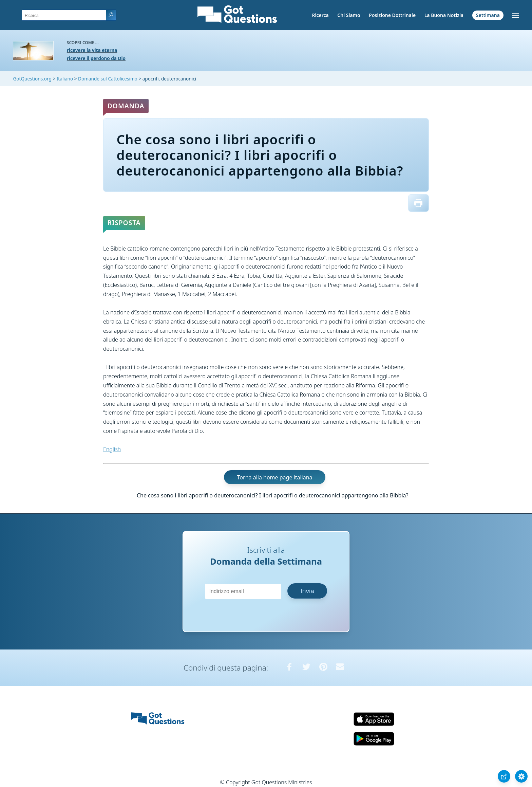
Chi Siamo (349, 15)
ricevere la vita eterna (92, 50)
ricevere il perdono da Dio (96, 58)
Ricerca (320, 15)
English (112, 449)
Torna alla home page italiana (275, 477)
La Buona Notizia (444, 15)
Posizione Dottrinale (392, 15)
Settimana (488, 15)
